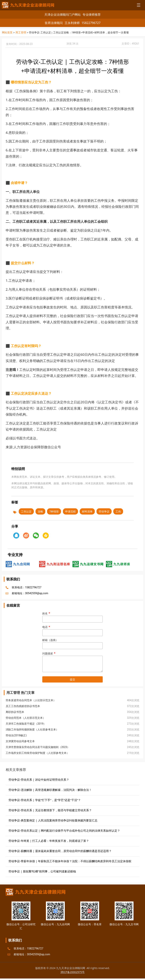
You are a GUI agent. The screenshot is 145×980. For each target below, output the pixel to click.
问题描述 (72, 662)
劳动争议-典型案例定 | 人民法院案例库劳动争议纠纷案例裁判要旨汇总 (53, 820)
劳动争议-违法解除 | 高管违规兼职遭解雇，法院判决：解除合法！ (50, 790)
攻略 (40, 511)
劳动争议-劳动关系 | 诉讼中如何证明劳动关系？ (39, 779)
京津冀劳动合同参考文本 (20, 741)
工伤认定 (26, 511)
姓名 (72, 616)
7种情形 (54, 511)
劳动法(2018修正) (16, 735)
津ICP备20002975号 (72, 972)
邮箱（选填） (72, 643)
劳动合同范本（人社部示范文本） (25, 718)
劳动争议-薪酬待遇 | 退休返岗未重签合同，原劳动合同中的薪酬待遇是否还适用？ (60, 851)
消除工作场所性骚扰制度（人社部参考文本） (32, 729)
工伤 (118, 511)
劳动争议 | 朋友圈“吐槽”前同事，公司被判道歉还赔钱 (42, 871)
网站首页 (7, 33)
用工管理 (21, 33)
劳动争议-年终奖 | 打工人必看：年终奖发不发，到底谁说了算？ (49, 841)
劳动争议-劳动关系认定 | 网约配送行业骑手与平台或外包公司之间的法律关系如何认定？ (64, 830)
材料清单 (87, 511)
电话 (72, 630)
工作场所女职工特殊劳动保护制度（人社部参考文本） (37, 753)
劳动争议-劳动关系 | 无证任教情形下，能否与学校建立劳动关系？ (50, 810)
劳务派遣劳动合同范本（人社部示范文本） (31, 700)
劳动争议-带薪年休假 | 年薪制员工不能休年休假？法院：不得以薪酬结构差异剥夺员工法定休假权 (70, 861)
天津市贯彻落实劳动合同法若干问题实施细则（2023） (38, 747)
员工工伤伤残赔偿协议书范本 (23, 706)
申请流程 (70, 511)
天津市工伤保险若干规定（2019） (26, 723)
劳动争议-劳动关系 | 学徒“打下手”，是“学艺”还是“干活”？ (45, 800)
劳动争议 (104, 511)
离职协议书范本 (15, 712)
